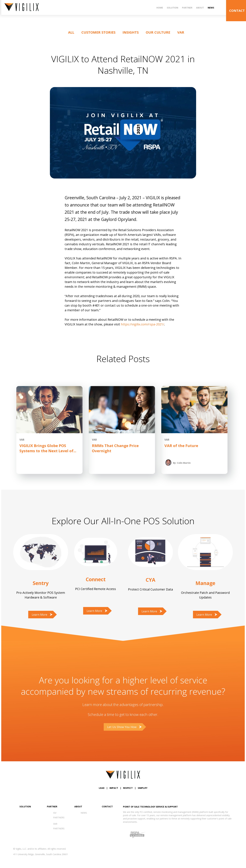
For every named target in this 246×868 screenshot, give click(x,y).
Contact (107, 806)
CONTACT (237, 11)
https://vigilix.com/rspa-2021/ (142, 324)
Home (160, 8)
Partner (187, 8)
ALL (71, 32)
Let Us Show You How (122, 727)
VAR (181, 32)
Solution (172, 8)
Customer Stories (98, 32)
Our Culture (158, 32)
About (200, 8)
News (211, 8)
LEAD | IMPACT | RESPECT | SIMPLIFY (123, 788)
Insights (131, 32)
